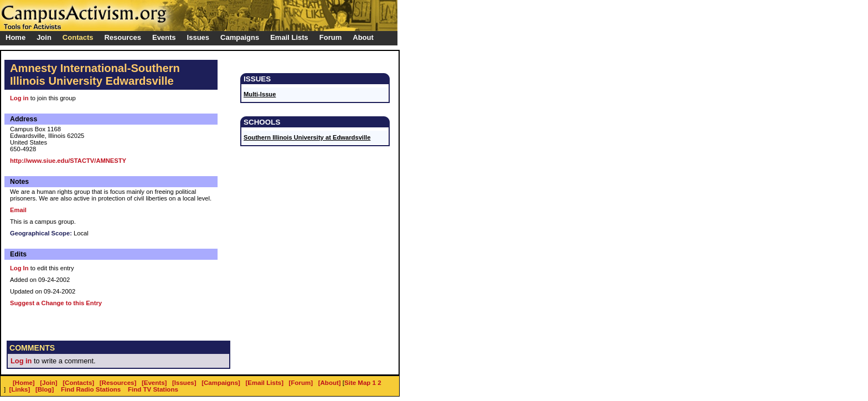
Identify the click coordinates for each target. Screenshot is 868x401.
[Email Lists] (265, 383)
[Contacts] (78, 383)
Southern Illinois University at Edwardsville (307, 137)
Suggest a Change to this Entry (56, 303)
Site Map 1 (360, 383)
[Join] (48, 383)
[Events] (154, 383)
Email (18, 210)
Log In (19, 268)
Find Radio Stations (91, 389)
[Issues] (184, 383)
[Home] (24, 383)
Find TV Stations (153, 389)
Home (15, 37)
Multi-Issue (260, 94)
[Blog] (45, 389)
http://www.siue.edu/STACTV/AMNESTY (68, 161)
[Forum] (301, 383)
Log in (19, 98)
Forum (330, 37)
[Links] (20, 389)
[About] (330, 383)
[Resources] (118, 383)
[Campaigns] (221, 383)
